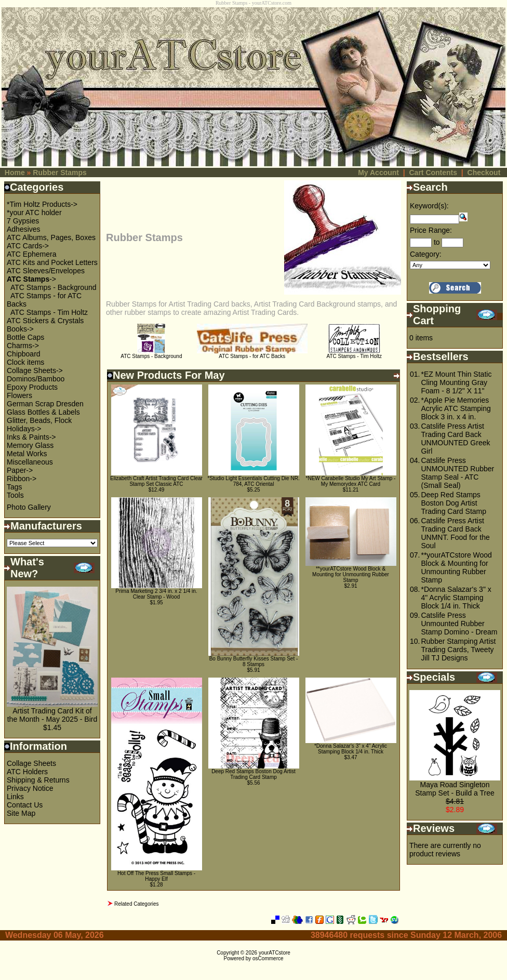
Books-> (20, 329)
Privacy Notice (30, 788)
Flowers (19, 395)
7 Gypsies (23, 221)
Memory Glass (30, 445)
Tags (15, 487)
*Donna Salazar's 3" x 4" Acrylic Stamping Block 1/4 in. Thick (351, 749)
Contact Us (25, 805)
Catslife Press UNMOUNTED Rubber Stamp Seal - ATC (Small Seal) (457, 473)
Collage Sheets (31, 763)
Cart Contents (433, 173)
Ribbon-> (22, 479)
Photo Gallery (29, 507)
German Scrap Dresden (45, 404)
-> (31, 279)
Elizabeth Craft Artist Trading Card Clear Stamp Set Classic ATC (156, 481)
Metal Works (27, 454)
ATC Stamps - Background (53, 287)
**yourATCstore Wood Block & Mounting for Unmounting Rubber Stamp (351, 574)
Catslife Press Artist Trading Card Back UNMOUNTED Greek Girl (455, 439)
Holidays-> (24, 429)
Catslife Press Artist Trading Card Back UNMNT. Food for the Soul (455, 533)
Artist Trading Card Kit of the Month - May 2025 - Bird (52, 715)
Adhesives (24, 229)
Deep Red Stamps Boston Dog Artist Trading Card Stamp (253, 774)
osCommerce (268, 958)
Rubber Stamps (59, 173)
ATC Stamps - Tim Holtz (49, 312)
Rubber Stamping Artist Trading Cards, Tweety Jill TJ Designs (458, 650)
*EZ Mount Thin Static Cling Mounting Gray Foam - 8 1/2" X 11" (456, 382)
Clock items (25, 362)
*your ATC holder (34, 213)
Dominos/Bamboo (36, 379)
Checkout (484, 173)
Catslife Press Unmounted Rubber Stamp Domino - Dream (459, 624)
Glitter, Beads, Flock (39, 420)
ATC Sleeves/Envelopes (46, 271)
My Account (378, 173)
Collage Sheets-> (35, 370)
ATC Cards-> (28, 246)
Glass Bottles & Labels (43, 412)
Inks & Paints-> (31, 437)
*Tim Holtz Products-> (42, 204)
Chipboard (24, 354)
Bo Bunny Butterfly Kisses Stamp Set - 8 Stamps (254, 661)
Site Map (21, 813)
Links (15, 797)
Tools (15, 495)
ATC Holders (27, 772)
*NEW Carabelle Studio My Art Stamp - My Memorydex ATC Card (351, 481)
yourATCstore (275, 953)
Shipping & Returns (38, 780)
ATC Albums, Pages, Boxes (51, 237)
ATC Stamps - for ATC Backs (252, 354)
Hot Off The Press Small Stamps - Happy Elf (156, 876)
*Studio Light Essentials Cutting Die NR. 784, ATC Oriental (253, 481)
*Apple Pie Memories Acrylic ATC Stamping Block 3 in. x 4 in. (456, 408)
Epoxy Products (32, 387)
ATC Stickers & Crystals (45, 321)
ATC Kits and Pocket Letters (52, 262)
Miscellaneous (30, 462)
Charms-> (23, 346)
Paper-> (20, 470)
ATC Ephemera (31, 254)
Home (15, 173)
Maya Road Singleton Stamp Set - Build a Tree (455, 789)
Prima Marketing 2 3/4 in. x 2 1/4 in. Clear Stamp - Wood (156, 594)
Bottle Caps (25, 337)
